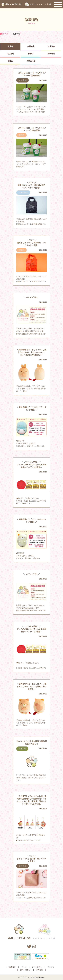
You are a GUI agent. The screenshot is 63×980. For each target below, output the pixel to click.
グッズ (24, 967)
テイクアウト (37, 967)
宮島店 (10, 61)
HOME (4, 34)
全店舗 (10, 46)
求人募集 (39, 970)
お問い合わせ (25, 970)
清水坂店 (51, 46)
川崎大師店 (31, 61)
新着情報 (12, 967)
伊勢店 (31, 54)
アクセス (51, 967)
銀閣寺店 (31, 46)
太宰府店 (10, 54)
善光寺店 (51, 54)
